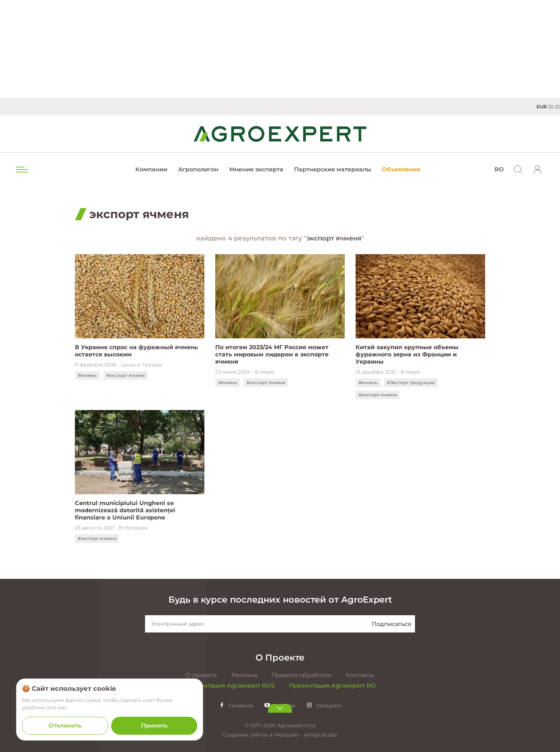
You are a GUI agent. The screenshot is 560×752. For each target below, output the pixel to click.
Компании (151, 169)
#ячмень (87, 375)
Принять (154, 726)
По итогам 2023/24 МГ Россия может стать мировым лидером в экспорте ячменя (272, 354)
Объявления (401, 169)
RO (499, 169)
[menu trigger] (21, 170)
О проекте (201, 675)
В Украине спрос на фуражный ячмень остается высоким (136, 351)
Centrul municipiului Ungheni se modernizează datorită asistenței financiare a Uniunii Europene (125, 510)
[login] (538, 170)
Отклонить (65, 726)
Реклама (244, 675)
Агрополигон (198, 169)
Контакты (360, 675)
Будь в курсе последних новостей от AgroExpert (280, 600)
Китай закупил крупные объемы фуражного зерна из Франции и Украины (407, 354)
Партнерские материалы (333, 169)
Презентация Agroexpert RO (332, 686)
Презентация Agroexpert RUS (230, 686)
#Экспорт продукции (411, 382)
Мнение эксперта (256, 169)
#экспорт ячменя (125, 375)
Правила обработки (301, 675)
